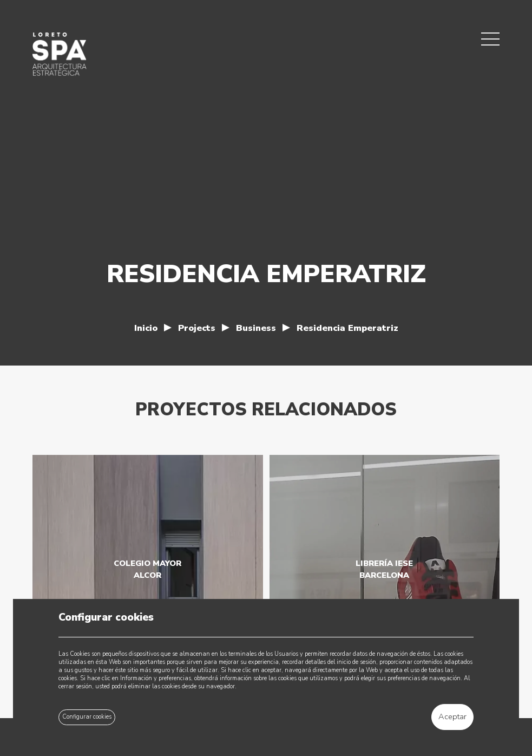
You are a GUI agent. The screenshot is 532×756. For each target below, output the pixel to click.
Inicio (146, 328)
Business (256, 328)
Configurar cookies (87, 717)
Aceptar (452, 716)
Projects (197, 328)
